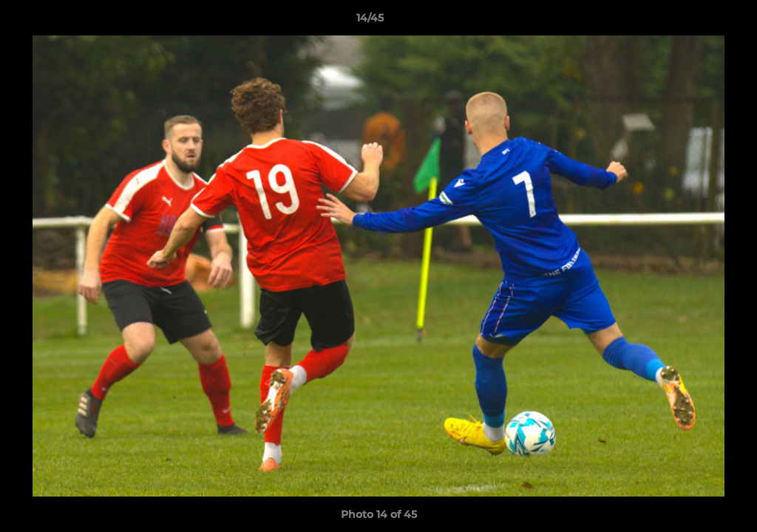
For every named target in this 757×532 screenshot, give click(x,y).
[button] (695, 21)
